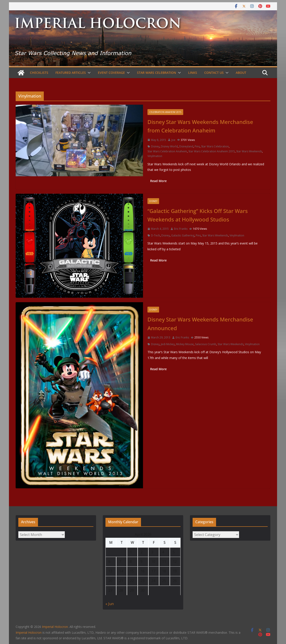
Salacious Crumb (206, 344)
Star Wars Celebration (157, 73)
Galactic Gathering (183, 235)
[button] (88, 73)
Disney (155, 146)
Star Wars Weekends (249, 151)
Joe (173, 140)
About (241, 73)
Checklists (39, 73)
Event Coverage (111, 73)
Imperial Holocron (29, 632)
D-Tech (156, 235)
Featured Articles (71, 73)
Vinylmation (155, 156)
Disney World (169, 146)
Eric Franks (181, 229)
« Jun (110, 604)
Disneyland (186, 146)
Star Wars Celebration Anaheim (167, 151)
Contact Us (214, 73)
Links (193, 73)
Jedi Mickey (168, 344)
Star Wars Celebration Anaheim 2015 (212, 151)
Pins (197, 146)
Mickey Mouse (185, 344)
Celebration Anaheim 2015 (165, 112)
